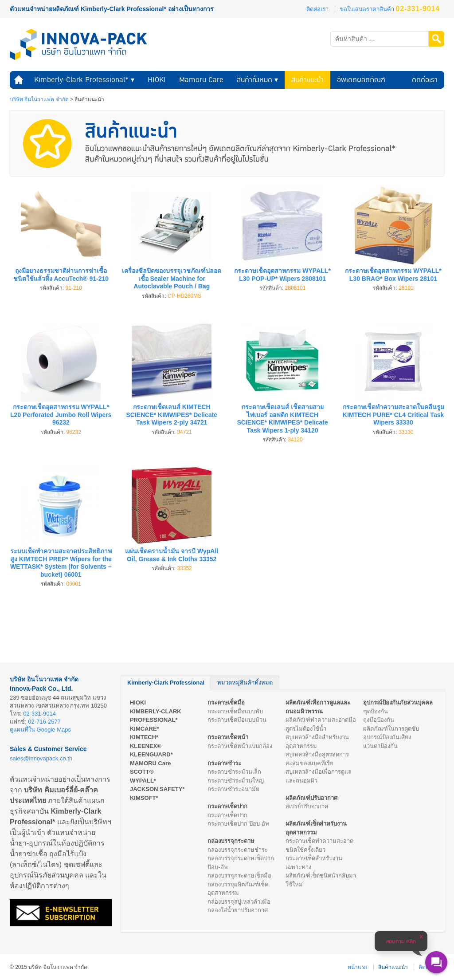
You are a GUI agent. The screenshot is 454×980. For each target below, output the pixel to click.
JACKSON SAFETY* (157, 789)
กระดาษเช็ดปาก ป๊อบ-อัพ (238, 824)
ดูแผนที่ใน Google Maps (40, 730)
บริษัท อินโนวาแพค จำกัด (39, 99)
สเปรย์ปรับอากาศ (307, 806)
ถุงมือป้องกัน (379, 720)
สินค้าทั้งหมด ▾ (257, 80)
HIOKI (157, 80)
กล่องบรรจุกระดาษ (231, 841)
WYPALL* (143, 781)
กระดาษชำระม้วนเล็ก (234, 772)
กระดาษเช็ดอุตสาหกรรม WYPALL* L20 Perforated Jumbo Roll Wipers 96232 (61, 415)
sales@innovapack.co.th (41, 758)
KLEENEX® (146, 746)
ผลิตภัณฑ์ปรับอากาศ (311, 798)
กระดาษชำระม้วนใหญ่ (236, 781)
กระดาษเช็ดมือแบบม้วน (237, 720)
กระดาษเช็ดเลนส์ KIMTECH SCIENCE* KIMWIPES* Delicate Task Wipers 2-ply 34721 (172, 415)
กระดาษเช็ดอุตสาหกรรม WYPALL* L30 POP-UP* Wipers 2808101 (282, 275)
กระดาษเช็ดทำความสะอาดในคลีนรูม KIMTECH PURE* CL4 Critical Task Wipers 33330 (393, 415)
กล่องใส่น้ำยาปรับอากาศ (238, 910)
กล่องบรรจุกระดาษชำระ (238, 850)
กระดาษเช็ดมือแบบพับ (235, 711)
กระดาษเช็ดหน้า (228, 737)
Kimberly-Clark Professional (166, 683)
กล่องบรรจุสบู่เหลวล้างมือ (239, 902)
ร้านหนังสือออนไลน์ (35, 937)
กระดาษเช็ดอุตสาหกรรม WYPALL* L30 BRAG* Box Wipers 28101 (393, 275)
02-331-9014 (39, 714)
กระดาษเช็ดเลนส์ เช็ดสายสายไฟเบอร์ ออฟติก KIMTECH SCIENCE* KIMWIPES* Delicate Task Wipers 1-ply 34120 (282, 419)
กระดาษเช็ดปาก (227, 806)
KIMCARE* (145, 729)
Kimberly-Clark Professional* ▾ (84, 80)
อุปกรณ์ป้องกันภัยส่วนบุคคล (398, 703)
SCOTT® (142, 772)
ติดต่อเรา (317, 9)
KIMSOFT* (144, 798)
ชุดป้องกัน (376, 711)
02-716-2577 (44, 722)
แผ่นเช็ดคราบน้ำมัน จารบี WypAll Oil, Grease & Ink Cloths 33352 (172, 555)
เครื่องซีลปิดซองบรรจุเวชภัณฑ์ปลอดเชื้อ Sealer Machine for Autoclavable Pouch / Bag (172, 278)
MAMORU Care (150, 763)
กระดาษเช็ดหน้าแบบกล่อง (240, 746)
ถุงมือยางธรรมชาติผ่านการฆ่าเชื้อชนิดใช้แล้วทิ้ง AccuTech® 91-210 (61, 275)
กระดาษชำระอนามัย (233, 789)
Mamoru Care (201, 80)
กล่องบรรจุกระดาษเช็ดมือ (239, 876)
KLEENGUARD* (151, 754)
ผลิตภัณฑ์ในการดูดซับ (391, 729)
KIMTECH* (144, 737)
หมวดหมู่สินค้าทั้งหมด (245, 683)
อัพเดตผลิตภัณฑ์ (361, 80)
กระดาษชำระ (224, 763)
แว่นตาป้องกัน (380, 746)
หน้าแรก (19, 80)
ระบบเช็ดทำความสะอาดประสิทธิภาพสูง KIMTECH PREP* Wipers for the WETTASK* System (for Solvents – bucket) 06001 (61, 563)
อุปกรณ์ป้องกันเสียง (387, 737)
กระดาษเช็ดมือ (226, 703)
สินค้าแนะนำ (307, 80)
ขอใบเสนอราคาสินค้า (390, 9)
